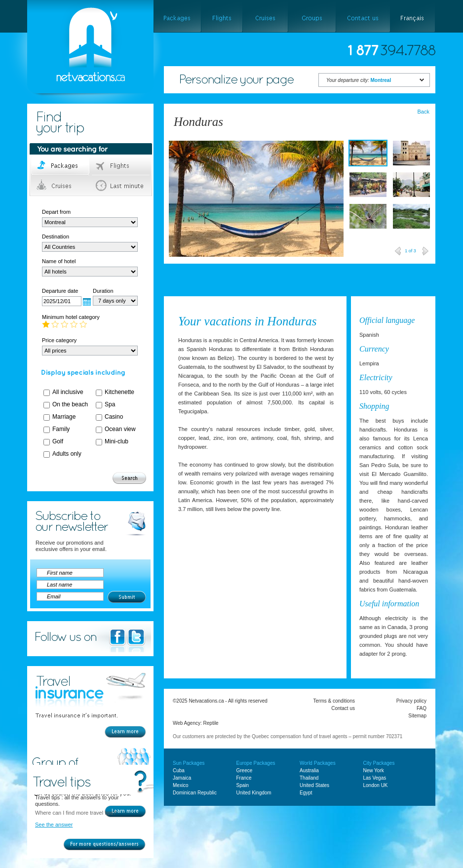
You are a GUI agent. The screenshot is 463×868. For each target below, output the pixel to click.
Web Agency (187, 723)
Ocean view (120, 429)
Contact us (343, 708)
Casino (114, 417)
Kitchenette (119, 392)
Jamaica (182, 778)
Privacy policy (411, 701)
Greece (245, 770)
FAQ (422, 708)
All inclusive (68, 392)
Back (424, 112)
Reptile (211, 723)
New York (374, 770)
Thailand (309, 778)
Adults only (67, 454)
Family (61, 429)
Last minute (121, 186)
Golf (58, 441)
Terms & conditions (334, 701)
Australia (309, 770)
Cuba (179, 770)
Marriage (64, 417)
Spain (243, 785)
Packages (61, 166)
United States (314, 785)
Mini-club (116, 441)
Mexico (181, 785)
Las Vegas (375, 778)
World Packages (318, 763)
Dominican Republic (195, 793)
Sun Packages (189, 763)
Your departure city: (359, 80)
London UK (376, 785)
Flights (121, 166)
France (244, 778)
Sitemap (417, 716)
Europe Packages (256, 763)
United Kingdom (254, 793)
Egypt (306, 793)
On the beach (70, 404)
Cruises (61, 186)
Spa (110, 404)
